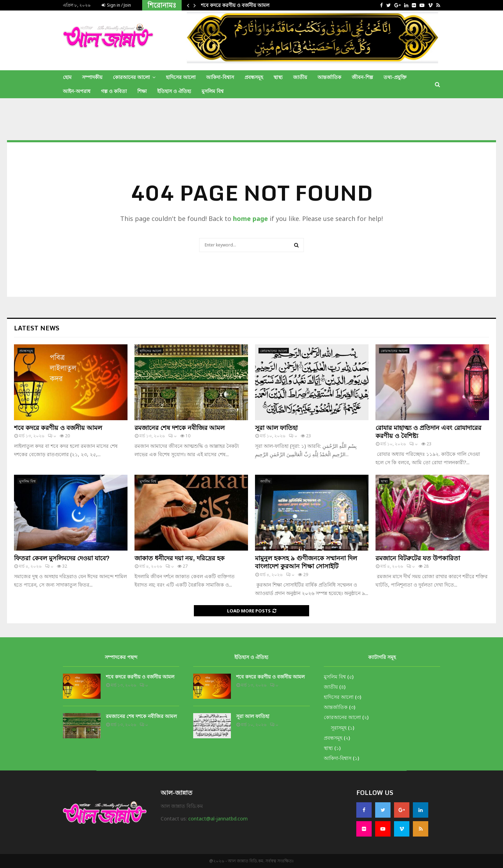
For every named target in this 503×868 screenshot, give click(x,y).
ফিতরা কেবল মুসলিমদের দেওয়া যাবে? (62, 558)
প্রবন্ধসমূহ (254, 77)
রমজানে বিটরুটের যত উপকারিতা (418, 558)
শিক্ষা (142, 91)
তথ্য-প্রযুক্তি (395, 77)
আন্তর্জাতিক (329, 77)
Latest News (37, 328)
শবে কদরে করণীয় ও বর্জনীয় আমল (235, 5)
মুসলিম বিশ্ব (213, 91)
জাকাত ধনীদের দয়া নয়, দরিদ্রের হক (180, 558)
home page (250, 218)
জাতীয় (300, 77)
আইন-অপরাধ (77, 91)
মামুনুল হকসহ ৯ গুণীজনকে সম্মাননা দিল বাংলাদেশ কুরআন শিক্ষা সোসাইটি (306, 562)
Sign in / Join (116, 5)
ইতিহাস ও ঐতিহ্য (174, 91)
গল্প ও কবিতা (114, 91)
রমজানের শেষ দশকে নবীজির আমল (180, 428)
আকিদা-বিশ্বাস (220, 77)
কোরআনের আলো (131, 77)
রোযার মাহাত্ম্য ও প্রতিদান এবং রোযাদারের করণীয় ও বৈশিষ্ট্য (428, 432)
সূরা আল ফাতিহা (276, 428)
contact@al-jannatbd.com (218, 819)
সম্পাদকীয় (92, 77)
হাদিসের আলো (181, 77)
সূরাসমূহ (339, 728)
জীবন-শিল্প (362, 77)
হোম (67, 77)
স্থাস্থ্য (278, 77)
